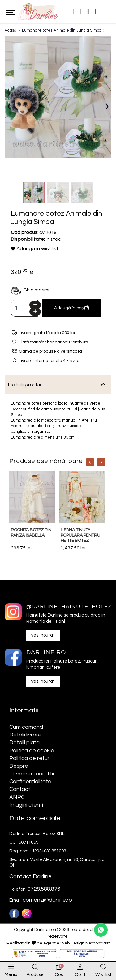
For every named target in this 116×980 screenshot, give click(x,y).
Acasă (11, 30)
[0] (59, 967)
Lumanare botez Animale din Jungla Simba (62, 30)
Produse (35, 975)
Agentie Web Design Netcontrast (77, 943)
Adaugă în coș (71, 308)
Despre (19, 766)
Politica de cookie (32, 751)
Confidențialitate (30, 781)
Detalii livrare (25, 735)
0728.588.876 (44, 889)
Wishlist (103, 975)
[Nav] (90, 462)
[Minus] (35, 305)
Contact (20, 789)
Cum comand (26, 727)
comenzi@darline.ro (47, 900)
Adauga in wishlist (35, 249)
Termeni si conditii (32, 774)
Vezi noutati (43, 635)
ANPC (17, 797)
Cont (80, 975)
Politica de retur (29, 758)
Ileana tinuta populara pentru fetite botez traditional (80, 538)
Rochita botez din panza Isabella (31, 533)
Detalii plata (24, 742)
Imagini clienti (26, 805)
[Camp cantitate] (24, 308)
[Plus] (35, 312)
